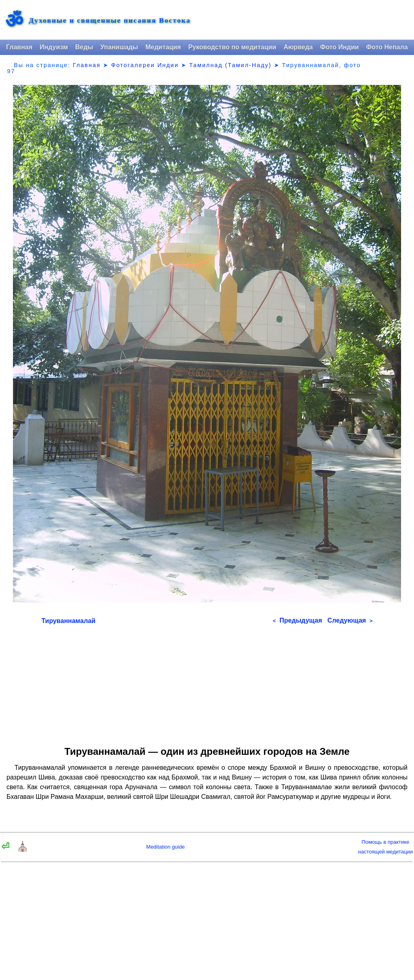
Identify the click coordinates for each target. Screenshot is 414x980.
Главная (19, 47)
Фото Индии (340, 47)
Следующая (350, 620)
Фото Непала (387, 47)
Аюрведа (298, 47)
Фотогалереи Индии (145, 65)
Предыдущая (298, 620)
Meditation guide (166, 847)
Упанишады (119, 47)
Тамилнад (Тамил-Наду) (230, 65)
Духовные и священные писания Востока (110, 21)
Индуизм (54, 47)
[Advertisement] (207, 682)
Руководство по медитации (232, 47)
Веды (84, 47)
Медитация (163, 47)
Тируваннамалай (68, 621)
